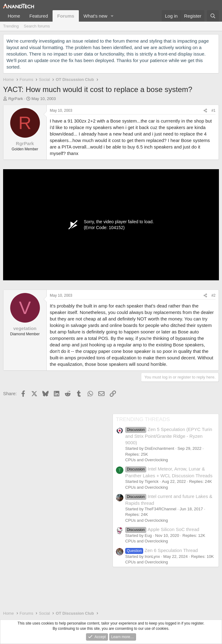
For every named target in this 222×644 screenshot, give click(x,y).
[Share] (205, 111)
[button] (112, 16)
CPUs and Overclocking (147, 460)
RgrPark (16, 99)
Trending (11, 26)
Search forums (37, 26)
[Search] (213, 16)
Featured (39, 16)
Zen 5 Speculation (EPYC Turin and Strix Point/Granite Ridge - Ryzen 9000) (169, 436)
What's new (95, 16)
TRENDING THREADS (143, 419)
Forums (66, 16)
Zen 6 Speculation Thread (162, 550)
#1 (213, 111)
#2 (213, 295)
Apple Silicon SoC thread (162, 529)
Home (14, 16)
